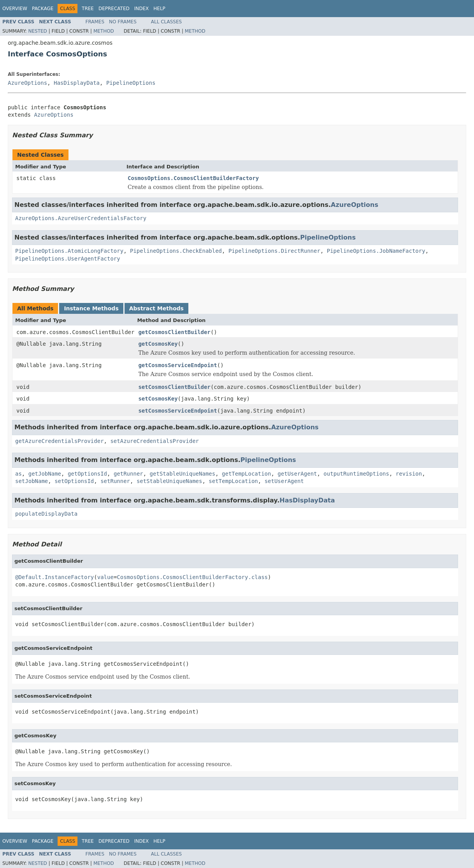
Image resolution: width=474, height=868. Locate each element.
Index (142, 9)
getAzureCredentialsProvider (60, 441)
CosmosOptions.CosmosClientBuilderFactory (193, 178)
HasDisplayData (77, 83)
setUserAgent (284, 481)
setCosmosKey (158, 399)
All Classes (166, 22)
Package (43, 9)
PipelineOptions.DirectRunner (274, 251)
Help (159, 9)
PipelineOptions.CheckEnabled (176, 251)
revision (409, 474)
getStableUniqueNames (183, 474)
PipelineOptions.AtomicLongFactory (69, 251)
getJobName (45, 474)
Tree (88, 9)
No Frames (123, 22)
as (18, 474)
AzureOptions (27, 83)
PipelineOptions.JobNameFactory (376, 251)
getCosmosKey (158, 344)
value (105, 577)
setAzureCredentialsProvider (154, 441)
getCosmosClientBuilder (174, 332)
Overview (15, 9)
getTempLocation (246, 474)
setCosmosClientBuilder (174, 387)
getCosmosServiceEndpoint (177, 365)
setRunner (115, 481)
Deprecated (114, 9)
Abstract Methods (156, 308)
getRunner (128, 474)
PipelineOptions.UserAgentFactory (68, 259)
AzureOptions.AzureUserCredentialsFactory (81, 218)
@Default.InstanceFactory (54, 577)
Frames (95, 22)
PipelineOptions (131, 83)
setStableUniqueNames (169, 481)
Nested (37, 31)
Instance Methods (91, 308)
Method (104, 31)
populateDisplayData (46, 514)
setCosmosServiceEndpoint (177, 411)
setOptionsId (74, 481)
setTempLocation (233, 481)
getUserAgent (297, 474)
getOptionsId (87, 474)
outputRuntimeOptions (356, 474)
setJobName (32, 481)
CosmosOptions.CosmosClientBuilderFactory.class (192, 577)
